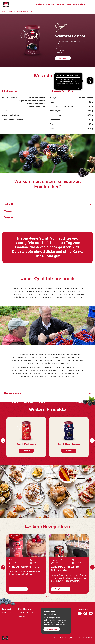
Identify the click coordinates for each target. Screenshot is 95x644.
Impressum (22, 616)
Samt (17, 11)
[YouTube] (91, 613)
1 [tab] (46, 460)
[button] (91, 4)
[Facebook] (80, 613)
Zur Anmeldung (52, 629)
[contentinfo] (47, 623)
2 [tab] (49, 460)
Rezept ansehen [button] (18, 589)
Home (4, 11)
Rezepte (60, 4)
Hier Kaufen (63, 58)
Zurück (3, 439)
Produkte (50, 4)
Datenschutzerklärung (26, 613)
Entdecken (26, 451)
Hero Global (58, 638)
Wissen (8, 211)
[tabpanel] (26, 437)
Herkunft (8, 204)
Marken (39, 4)
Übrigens (8, 218)
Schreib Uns (6, 613)
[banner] (47, 4)
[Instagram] (85, 613)
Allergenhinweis (12, 393)
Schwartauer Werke (75, 4)
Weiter (92, 439)
